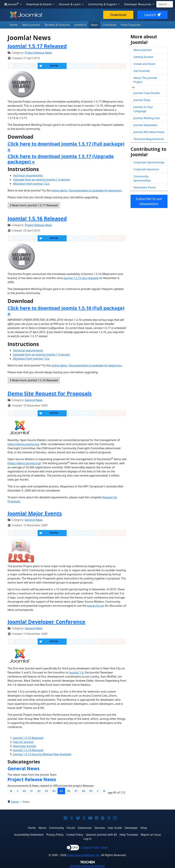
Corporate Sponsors (146, 169)
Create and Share (144, 64)
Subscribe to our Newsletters (149, 201)
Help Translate (129, 835)
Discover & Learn (70, 4)
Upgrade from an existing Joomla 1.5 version (42, 180)
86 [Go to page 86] (69, 791)
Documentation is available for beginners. (96, 190)
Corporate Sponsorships (149, 162)
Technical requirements (28, 175)
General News (34, 400)
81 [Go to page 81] (32, 791)
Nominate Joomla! (25, 746)
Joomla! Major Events (35, 513)
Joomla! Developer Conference (46, 622)
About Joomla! (31, 25)
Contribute (109, 25)
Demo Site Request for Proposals (50, 393)
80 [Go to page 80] (24, 791)
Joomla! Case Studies (147, 93)
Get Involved (142, 71)
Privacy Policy (55, 835)
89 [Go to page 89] (91, 791)
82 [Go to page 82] (39, 791)
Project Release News (38, 53)
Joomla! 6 (80, 25)
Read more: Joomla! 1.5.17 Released (34, 205)
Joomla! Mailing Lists (147, 118)
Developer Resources (138, 4)
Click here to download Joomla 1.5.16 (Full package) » (66, 311)
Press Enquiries (131, 25)
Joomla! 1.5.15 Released (28, 738)
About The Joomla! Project (145, 80)
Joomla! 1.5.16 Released (37, 218)
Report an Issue (151, 835)
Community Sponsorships (142, 178)
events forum (96, 606)
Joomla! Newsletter (146, 125)
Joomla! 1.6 (76, 672)
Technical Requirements (149, 139)
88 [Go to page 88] (84, 791)
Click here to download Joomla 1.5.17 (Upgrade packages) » (61, 159)
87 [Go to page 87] (76, 791)
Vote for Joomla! (23, 742)
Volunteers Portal (145, 187)
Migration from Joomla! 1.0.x (31, 184)
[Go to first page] (11, 791)
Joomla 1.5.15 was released (81, 278)
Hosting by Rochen (87, 866)
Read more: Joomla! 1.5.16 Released (34, 380)
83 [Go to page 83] (46, 791)
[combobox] (165, 4)
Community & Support (103, 4)
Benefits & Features (57, 25)
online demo (59, 190)
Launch (152, 15)
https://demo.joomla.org (23, 444)
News (94, 25)
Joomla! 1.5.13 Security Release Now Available (42, 754)
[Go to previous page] (18, 791)
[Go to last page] (104, 791)
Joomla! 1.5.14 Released (28, 750)
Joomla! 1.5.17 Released (37, 46)
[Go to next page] (98, 791)
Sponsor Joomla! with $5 (101, 835)
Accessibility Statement (29, 835)
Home (14, 25)
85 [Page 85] (61, 791)
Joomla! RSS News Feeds (149, 132)
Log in (87, 839)
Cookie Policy (75, 835)
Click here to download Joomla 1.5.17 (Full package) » (66, 146)
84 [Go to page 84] (54, 791)
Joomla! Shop (142, 100)
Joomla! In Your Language (143, 109)
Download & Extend (39, 4)
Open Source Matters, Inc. (84, 855)
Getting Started (143, 57)
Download (118, 15)
